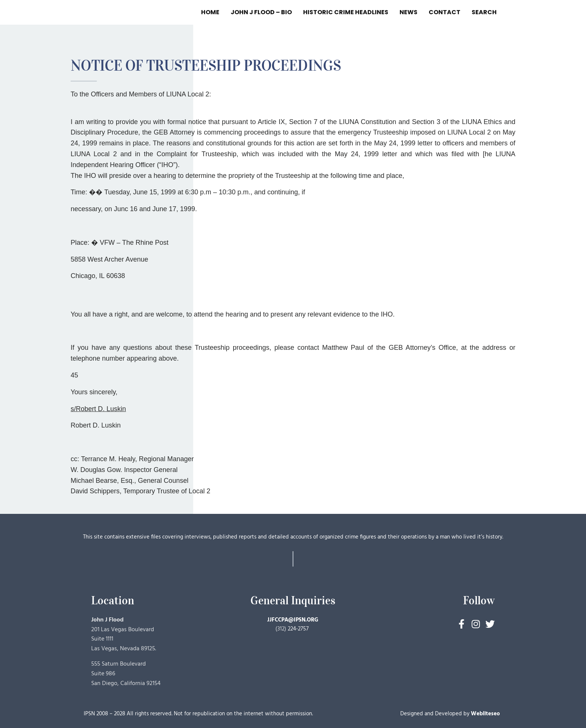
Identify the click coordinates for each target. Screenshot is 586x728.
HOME (210, 12)
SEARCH (484, 12)
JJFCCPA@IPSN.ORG (293, 620)
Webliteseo (485, 714)
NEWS (408, 12)
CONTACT (445, 12)
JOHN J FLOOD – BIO (261, 12)
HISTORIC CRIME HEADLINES (346, 12)
